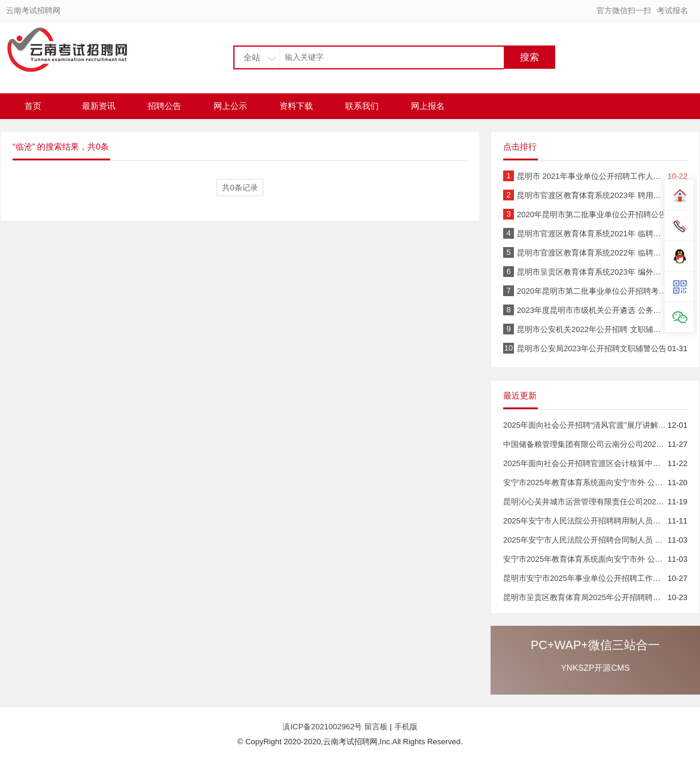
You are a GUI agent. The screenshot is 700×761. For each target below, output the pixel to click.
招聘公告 (165, 106)
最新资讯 (99, 106)
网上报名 (428, 106)
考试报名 (672, 10)
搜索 (529, 57)
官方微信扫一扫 (624, 10)
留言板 (376, 727)
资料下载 (296, 106)
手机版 (406, 727)
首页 (33, 106)
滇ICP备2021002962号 (323, 727)
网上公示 (230, 106)
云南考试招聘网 (33, 10)
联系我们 (362, 106)
